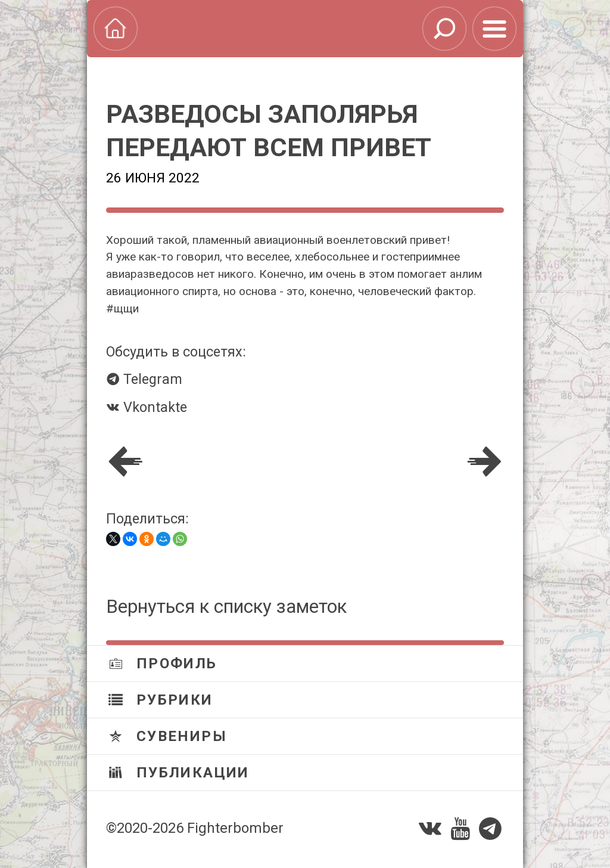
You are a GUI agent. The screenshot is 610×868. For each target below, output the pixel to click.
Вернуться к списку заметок (226, 607)
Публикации (179, 773)
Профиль (163, 664)
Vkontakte (147, 407)
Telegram (144, 379)
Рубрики (161, 700)
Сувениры (168, 736)
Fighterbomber (235, 828)
